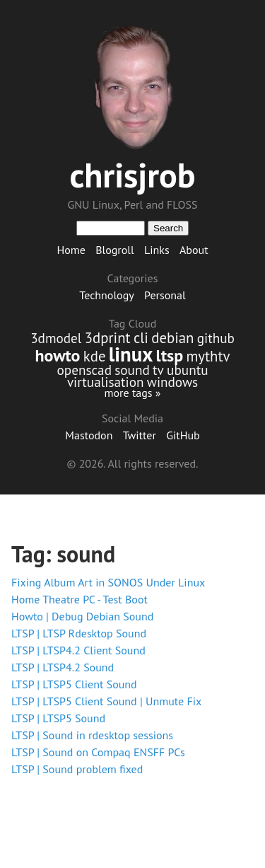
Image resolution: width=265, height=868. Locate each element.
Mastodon (89, 435)
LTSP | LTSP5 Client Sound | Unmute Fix (106, 701)
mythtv (208, 356)
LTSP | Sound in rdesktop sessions (92, 735)
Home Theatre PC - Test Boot (79, 599)
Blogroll (115, 250)
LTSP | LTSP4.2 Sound (63, 667)
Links (157, 250)
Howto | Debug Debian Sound (82, 616)
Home (71, 250)
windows (172, 382)
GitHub (183, 435)
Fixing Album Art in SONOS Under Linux (108, 582)
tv (158, 370)
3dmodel (56, 338)
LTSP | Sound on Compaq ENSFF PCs (98, 752)
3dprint (108, 338)
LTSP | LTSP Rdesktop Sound (79, 633)
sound (132, 370)
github (216, 338)
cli (141, 338)
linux (131, 354)
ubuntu (187, 370)
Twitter (140, 435)
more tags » (132, 393)
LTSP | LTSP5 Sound (58, 718)
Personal (165, 295)
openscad (84, 370)
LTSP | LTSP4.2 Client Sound (78, 650)
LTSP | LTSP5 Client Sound (74, 684)
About (194, 250)
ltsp (170, 355)
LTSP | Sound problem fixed (77, 769)
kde (95, 356)
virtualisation (106, 382)
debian (172, 338)
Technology (106, 295)
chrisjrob (132, 175)
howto (58, 355)
